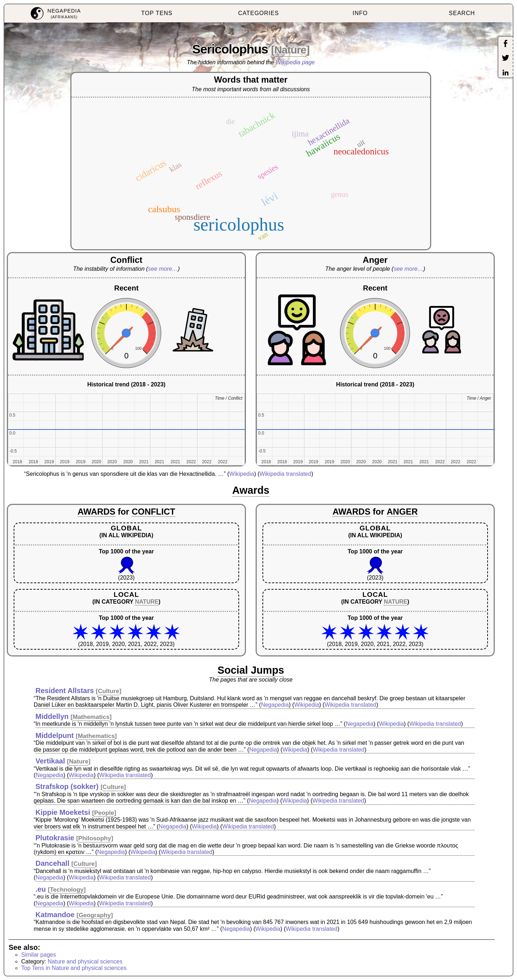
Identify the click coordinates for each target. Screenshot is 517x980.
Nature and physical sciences (85, 962)
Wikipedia (241, 474)
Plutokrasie (55, 838)
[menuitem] (55, 13)
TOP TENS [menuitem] (157, 13)
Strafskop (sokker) (67, 786)
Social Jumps (251, 670)
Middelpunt (55, 735)
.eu (41, 889)
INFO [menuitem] (360, 13)
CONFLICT (153, 512)
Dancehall (52, 863)
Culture (109, 691)
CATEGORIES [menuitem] (258, 13)
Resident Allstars (65, 691)
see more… (163, 269)
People (104, 813)
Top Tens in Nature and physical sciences (74, 968)
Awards (251, 490)
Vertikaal (50, 761)
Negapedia (275, 705)
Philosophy (95, 838)
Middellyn (52, 716)
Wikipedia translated (285, 474)
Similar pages (39, 955)
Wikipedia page (295, 62)
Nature (290, 50)
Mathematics (91, 717)
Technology (67, 890)
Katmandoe (55, 915)
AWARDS (96, 512)
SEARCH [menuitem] (462, 13)
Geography (95, 915)
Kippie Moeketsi (63, 812)
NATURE (147, 602)
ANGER (402, 512)
